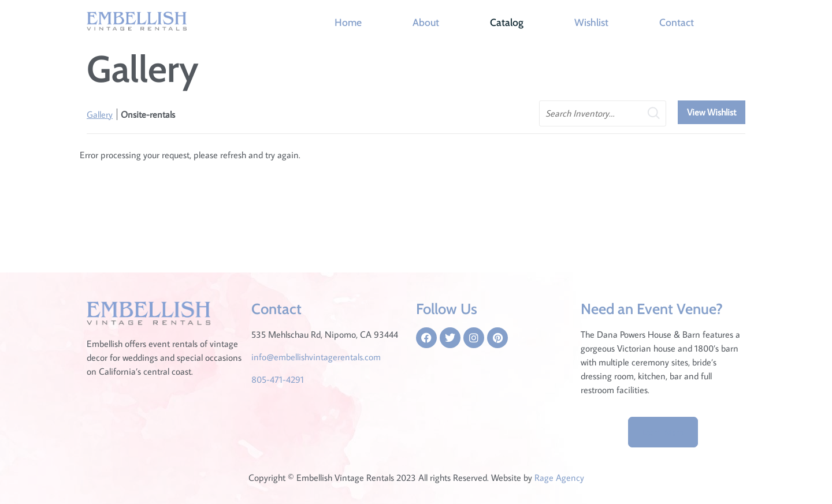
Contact (677, 22)
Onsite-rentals (148, 114)
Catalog (507, 22)
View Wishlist (712, 112)
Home (348, 22)
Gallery (100, 114)
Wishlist (591, 22)
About (426, 22)
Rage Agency (559, 477)
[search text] (603, 113)
